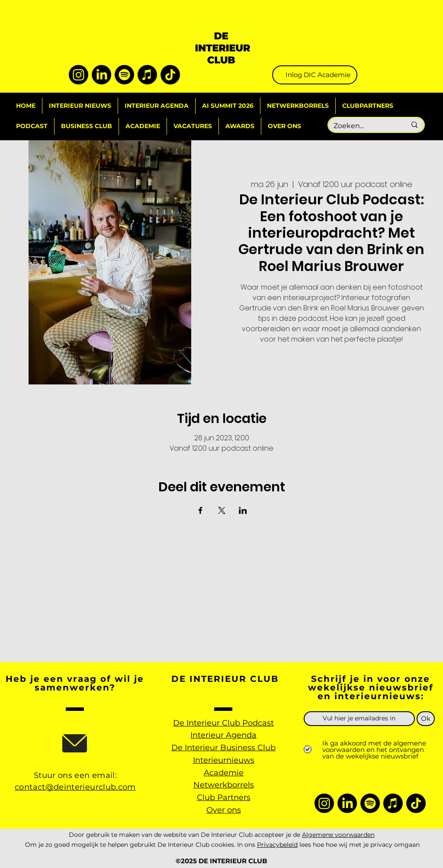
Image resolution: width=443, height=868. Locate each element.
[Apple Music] (147, 75)
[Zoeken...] (363, 126)
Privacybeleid (277, 845)
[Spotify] (124, 75)
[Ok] (426, 719)
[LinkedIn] (101, 75)
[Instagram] (79, 75)
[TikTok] (170, 75)
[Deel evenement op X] (222, 510)
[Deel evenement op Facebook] (201, 510)
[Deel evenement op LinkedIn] (243, 510)
